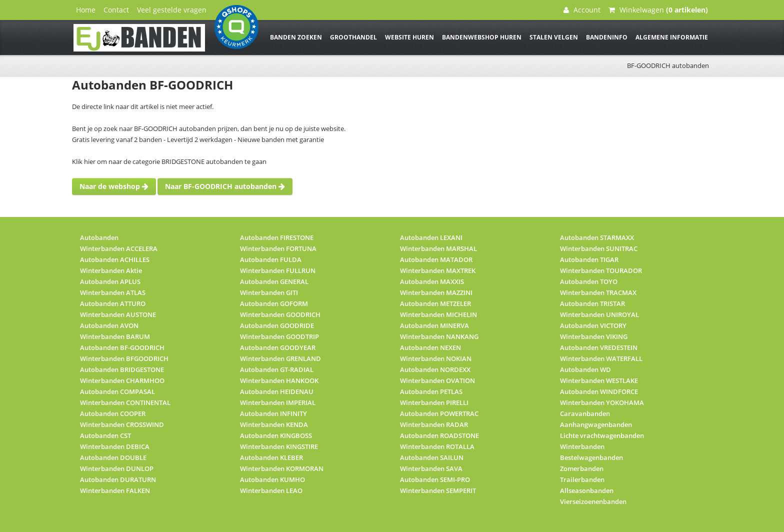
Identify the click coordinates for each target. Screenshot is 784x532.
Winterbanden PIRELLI (434, 402)
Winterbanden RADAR (434, 424)
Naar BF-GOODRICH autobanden (225, 186)
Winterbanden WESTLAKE (599, 380)
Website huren (409, 37)
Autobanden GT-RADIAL (277, 369)
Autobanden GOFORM (274, 303)
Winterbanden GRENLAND (280, 358)
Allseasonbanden (587, 490)
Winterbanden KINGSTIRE (279, 446)
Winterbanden (582, 446)
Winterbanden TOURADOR (601, 270)
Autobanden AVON (109, 325)
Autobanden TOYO (589, 281)
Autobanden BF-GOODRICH (122, 347)
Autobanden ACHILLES (115, 259)
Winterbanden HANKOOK (279, 380)
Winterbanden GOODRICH (280, 314)
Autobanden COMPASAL (117, 391)
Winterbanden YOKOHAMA (602, 402)
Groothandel (353, 37)
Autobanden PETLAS (431, 391)
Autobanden (99, 237)
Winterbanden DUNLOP (117, 468)
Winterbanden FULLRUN (278, 270)
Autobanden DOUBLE (113, 457)
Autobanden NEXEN (430, 347)
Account (582, 10)
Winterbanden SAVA (431, 468)
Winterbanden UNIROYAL (599, 314)
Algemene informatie (672, 37)
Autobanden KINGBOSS (276, 435)
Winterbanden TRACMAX (598, 292)
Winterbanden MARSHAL (438, 248)
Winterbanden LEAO (271, 490)
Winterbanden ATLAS (113, 292)
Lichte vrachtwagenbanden (602, 435)
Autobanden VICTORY (593, 325)
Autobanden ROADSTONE (439, 435)
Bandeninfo (607, 37)
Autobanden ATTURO (113, 303)
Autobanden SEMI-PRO (435, 479)
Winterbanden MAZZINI (436, 292)
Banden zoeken (296, 37)
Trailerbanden (582, 479)
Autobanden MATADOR (436, 259)
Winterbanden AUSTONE (118, 314)
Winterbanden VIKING (594, 336)
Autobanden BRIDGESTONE (122, 369)
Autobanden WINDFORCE (599, 391)
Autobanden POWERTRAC (439, 413)
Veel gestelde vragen (172, 10)
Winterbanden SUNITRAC (599, 248)
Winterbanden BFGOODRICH (124, 358)
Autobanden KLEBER (271, 457)
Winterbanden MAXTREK (438, 270)
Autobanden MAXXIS (432, 281)
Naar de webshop (114, 186)
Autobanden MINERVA (434, 325)
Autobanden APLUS (110, 281)
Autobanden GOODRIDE (277, 325)
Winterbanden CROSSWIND (122, 424)
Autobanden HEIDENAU (277, 391)
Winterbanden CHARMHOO (122, 380)
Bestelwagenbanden (591, 457)
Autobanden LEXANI (431, 237)
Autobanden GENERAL (274, 281)
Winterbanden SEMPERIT (438, 490)
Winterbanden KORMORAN (282, 468)
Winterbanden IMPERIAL (278, 402)
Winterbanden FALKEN (115, 490)
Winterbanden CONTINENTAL (125, 402)
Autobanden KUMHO (272, 479)
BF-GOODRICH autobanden (668, 65)
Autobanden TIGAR (589, 259)
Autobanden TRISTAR (592, 303)
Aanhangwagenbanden (596, 424)
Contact (116, 10)
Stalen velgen (554, 37)
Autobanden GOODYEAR (278, 347)
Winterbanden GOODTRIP (279, 336)
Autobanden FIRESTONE (277, 237)
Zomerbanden (582, 468)
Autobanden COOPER (113, 413)
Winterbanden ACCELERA (119, 248)
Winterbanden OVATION (437, 380)
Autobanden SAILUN (432, 457)
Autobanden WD (585, 369)
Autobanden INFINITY (273, 413)
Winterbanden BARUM (115, 336)
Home (86, 10)
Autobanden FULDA (271, 259)
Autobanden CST (105, 435)
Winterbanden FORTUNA (278, 248)
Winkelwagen (658, 10)
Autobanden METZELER (435, 303)
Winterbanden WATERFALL (601, 358)
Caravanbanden (585, 413)
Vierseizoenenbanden (593, 501)
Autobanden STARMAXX (597, 237)
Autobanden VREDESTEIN (599, 347)
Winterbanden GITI (269, 292)
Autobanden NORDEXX (435, 369)
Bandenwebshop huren (482, 37)
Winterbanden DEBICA (115, 446)
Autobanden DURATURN (118, 479)
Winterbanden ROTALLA (437, 446)
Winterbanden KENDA (274, 424)
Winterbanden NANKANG (439, 336)
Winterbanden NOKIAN (436, 358)
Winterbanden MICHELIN (438, 314)
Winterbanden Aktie (111, 270)
